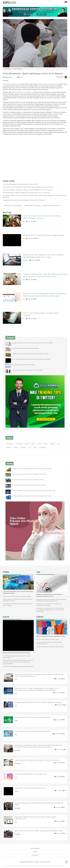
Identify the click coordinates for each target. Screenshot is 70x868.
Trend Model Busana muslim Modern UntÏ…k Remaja (27, 370)
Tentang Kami (35, 848)
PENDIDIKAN (18, 69)
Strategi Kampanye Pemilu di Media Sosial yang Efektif (32, 731)
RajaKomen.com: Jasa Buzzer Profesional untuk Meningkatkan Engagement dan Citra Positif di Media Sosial (50, 610)
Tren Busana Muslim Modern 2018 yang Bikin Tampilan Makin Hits (49, 643)
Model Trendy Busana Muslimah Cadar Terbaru (50, 647)
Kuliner (40, 444)
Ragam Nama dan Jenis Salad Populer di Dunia (16, 653)
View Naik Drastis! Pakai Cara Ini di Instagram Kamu (31, 774)
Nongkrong (10, 444)
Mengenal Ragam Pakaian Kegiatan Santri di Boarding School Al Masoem (26, 193)
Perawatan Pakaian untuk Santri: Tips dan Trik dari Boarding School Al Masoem (28, 190)
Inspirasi (9, 447)
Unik (30, 447)
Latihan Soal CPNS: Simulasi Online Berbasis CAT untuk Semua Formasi (37, 760)
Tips (24, 221)
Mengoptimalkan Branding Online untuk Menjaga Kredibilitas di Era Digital (38, 702)
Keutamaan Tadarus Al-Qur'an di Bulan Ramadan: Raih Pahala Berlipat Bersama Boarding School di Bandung (34, 196)
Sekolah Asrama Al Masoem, (47, 84)
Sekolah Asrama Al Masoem (52, 206)
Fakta (35, 447)
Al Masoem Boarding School (12, 84)
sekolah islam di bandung (32, 206)
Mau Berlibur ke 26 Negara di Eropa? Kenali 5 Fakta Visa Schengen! (18, 604)
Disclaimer (35, 855)
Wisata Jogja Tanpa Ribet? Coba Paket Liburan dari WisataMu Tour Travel (18, 600)
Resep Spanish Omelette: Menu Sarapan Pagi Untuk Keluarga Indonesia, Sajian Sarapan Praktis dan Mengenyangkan (18, 662)
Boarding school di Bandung (13, 206)
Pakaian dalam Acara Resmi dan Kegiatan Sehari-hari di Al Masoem (24, 200)
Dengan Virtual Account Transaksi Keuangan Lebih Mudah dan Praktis (32, 343)
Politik (46, 444)
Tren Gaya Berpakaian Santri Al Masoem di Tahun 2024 (20, 184)
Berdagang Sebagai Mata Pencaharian (23, 365)
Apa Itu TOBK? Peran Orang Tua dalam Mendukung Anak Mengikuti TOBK (38, 831)
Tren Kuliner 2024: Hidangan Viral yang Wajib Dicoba (18, 666)
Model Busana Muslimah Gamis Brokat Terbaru (26, 348)
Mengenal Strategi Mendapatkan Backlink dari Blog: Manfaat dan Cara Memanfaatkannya (51, 600)
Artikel (35, 852)
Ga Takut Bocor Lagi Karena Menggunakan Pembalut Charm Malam (49, 605)
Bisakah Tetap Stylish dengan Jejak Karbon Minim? (51, 636)
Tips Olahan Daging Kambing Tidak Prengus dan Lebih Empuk (17, 657)
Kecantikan (19, 444)
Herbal (33, 444)
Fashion (16, 447)
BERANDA (8, 69)
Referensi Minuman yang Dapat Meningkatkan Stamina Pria (29, 474)
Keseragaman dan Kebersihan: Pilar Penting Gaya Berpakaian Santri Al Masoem (28, 187)
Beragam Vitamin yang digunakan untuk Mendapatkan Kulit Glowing (32, 469)
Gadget (52, 444)
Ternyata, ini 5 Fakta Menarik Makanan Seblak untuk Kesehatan (30, 354)
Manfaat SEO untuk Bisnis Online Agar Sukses (43, 235)
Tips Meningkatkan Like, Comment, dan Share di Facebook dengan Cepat (34, 490)
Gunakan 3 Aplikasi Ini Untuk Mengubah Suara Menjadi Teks (29, 485)
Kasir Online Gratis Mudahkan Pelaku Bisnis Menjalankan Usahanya (31, 359)
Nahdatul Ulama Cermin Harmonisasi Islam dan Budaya (32, 717)
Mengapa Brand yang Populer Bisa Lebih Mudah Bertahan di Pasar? (32, 496)
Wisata (27, 444)
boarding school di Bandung (24, 92)
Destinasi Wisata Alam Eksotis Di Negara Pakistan (17, 596)
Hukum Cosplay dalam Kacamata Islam (48, 639)
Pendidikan (25, 260)
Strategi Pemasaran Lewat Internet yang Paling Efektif (28, 480)
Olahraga (23, 447)
